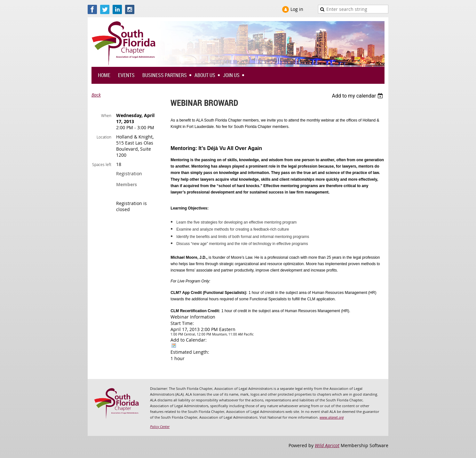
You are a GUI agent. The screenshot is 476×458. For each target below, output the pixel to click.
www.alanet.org (332, 417)
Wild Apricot (327, 445)
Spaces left (102, 164)
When (106, 115)
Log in (297, 9)
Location (104, 137)
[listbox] (358, 96)
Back (96, 95)
